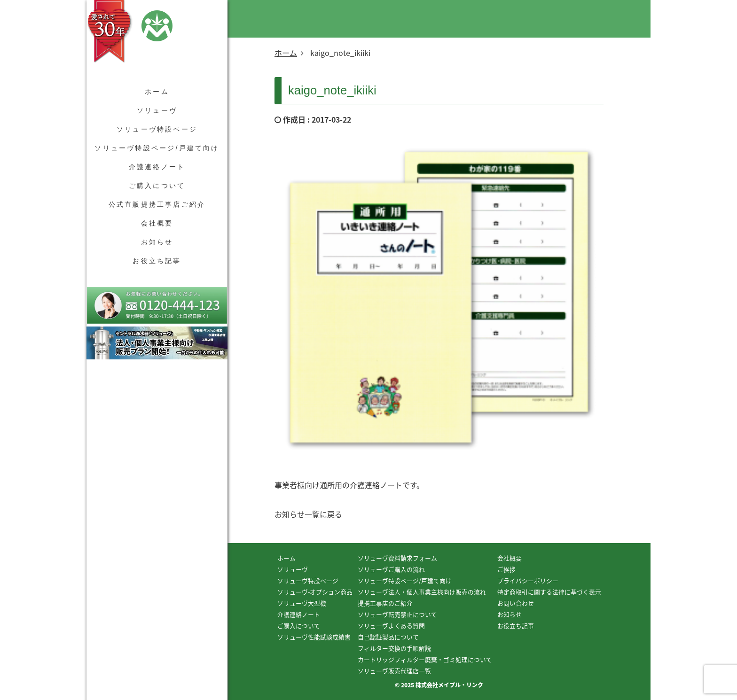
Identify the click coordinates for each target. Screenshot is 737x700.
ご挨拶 (506, 569)
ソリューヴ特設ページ (157, 129)
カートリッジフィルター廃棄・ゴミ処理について (425, 659)
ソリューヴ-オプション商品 (315, 592)
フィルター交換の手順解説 (394, 648)
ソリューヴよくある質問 (391, 626)
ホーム (157, 92)
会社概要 (157, 223)
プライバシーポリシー (528, 580)
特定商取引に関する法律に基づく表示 (549, 592)
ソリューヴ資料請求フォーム (397, 558)
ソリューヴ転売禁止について (397, 614)
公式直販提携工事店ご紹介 (157, 204)
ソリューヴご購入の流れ (391, 569)
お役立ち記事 (157, 261)
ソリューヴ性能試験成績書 (314, 637)
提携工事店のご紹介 (385, 603)
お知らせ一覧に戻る (308, 514)
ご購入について (157, 186)
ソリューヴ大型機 (302, 603)
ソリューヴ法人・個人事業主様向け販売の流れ (422, 592)
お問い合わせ (516, 603)
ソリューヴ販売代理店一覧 (394, 671)
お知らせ (157, 242)
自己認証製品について (388, 637)
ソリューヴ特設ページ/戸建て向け (157, 148)
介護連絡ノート (157, 167)
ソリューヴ (157, 110)
